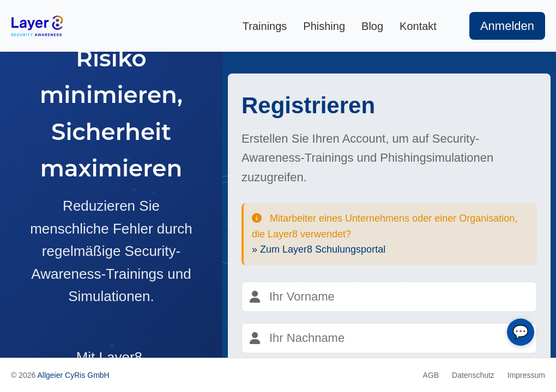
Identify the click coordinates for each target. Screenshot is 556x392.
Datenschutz (473, 375)
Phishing (324, 26)
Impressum (526, 375)
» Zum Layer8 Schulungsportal (319, 249)
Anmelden (507, 26)
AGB (431, 375)
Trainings (265, 26)
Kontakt (418, 26)
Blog (372, 26)
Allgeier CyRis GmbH (73, 375)
